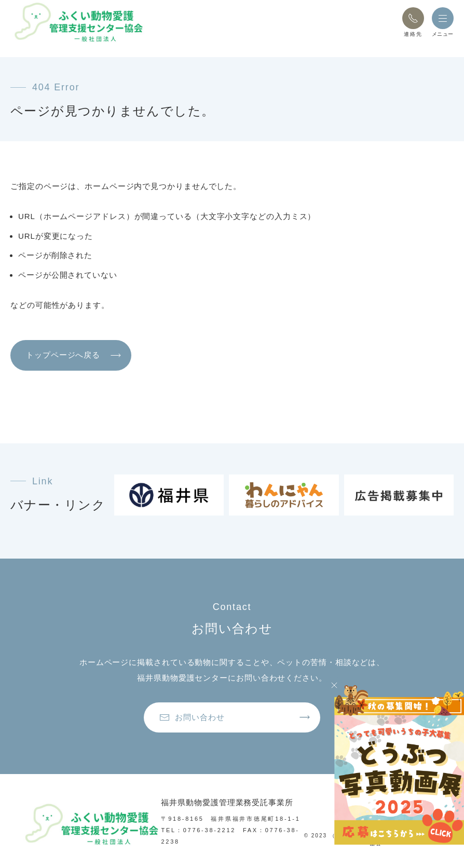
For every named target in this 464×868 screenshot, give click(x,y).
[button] (413, 18)
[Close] (334, 685)
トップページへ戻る (63, 355)
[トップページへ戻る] (78, 22)
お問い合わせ (192, 717)
